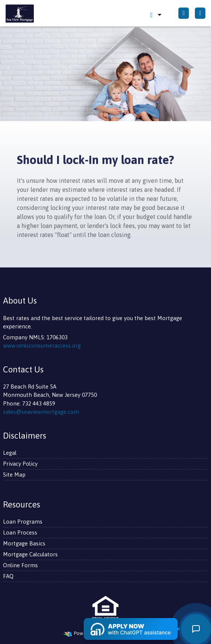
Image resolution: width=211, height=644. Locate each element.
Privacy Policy (20, 464)
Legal (10, 453)
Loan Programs (23, 522)
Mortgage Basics (24, 543)
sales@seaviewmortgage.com (41, 412)
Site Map (14, 475)
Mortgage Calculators (30, 554)
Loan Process (20, 532)
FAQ (8, 576)
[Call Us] (184, 13)
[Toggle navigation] (200, 13)
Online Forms (20, 565)
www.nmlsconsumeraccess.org (42, 346)
